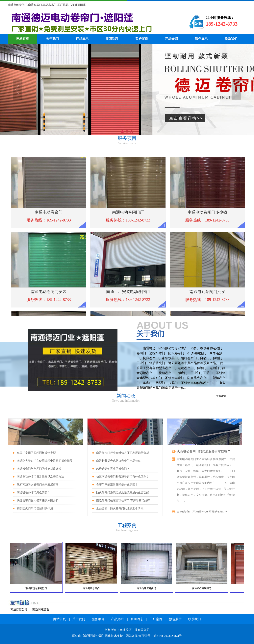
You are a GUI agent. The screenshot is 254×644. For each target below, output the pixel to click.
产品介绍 (171, 39)
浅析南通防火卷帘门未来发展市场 (38, 485)
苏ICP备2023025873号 (168, 636)
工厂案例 (156, 619)
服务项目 (98, 619)
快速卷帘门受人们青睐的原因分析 (38, 500)
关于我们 (52, 39)
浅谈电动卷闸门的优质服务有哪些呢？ (204, 452)
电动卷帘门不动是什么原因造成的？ (202, 512)
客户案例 (142, 39)
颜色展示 (201, 39)
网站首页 (23, 39)
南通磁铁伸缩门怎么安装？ (34, 493)
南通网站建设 (41, 609)
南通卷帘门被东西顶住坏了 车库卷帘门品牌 (123, 500)
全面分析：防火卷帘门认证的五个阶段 (120, 508)
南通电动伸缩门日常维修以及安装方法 (40, 477)
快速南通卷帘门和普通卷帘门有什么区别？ (123, 477)
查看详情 (221, 396)
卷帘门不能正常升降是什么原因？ (117, 485)
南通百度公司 (19, 609)
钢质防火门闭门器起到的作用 (35, 508)
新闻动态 (112, 39)
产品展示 (82, 39)
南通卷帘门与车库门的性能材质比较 (39, 469)
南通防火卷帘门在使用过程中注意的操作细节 (45, 461)
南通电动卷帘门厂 (92, 22)
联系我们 (231, 39)
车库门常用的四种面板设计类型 (36, 453)
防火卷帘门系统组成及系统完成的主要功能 (123, 493)
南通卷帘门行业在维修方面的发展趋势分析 (123, 453)
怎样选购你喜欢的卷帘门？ (113, 469)
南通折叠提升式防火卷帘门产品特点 (118, 461)
